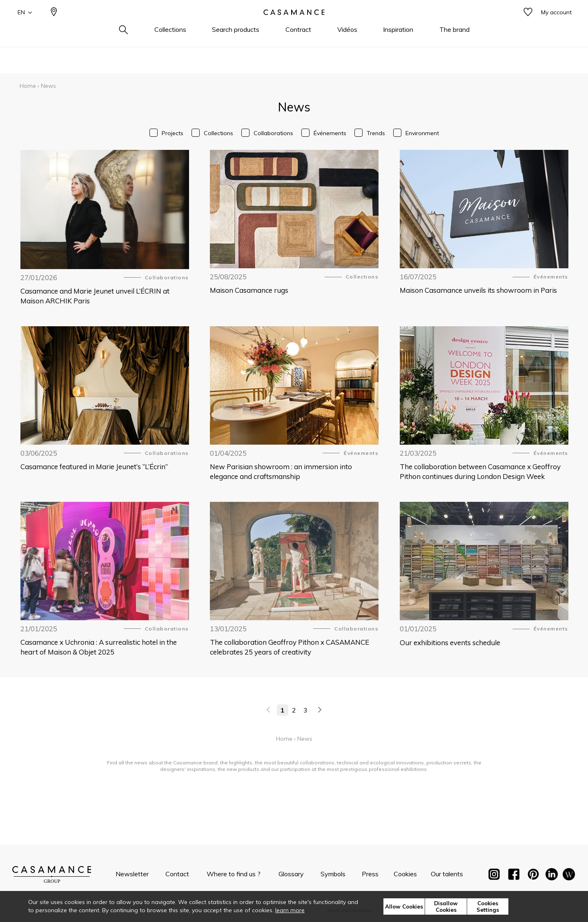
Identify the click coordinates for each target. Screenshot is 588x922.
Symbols (333, 874)
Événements (330, 133)
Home (28, 86)
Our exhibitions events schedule (450, 643)
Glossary (291, 874)
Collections (218, 133)
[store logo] (294, 26)
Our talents (447, 874)
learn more (290, 910)
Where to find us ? (234, 874)
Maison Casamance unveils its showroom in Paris (478, 290)
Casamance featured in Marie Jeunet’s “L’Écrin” (94, 467)
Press (370, 874)
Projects (173, 133)
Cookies (405, 874)
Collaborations (273, 133)
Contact (177, 874)
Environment (422, 133)
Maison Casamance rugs (249, 290)
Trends (376, 133)
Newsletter (132, 874)
